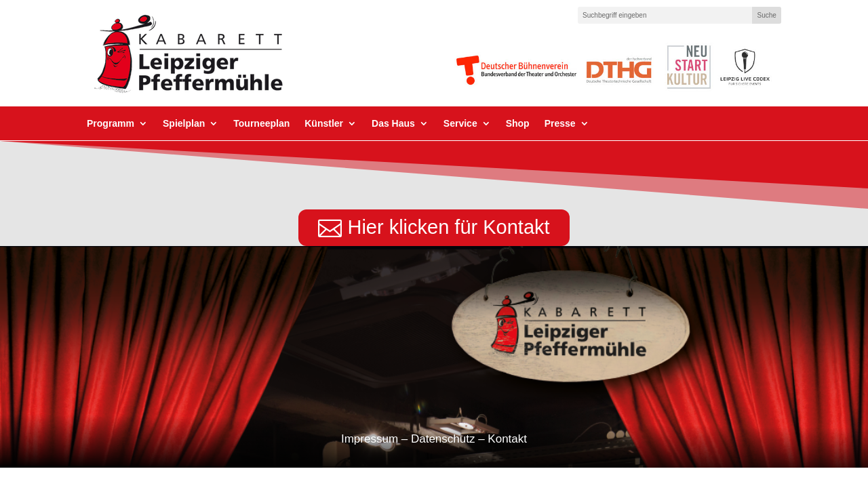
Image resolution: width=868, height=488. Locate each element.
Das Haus (393, 124)
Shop (518, 124)
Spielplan (184, 124)
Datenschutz (443, 439)
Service (460, 124)
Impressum (370, 439)
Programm (111, 124)
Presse (560, 124)
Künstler (324, 124)
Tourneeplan (261, 124)
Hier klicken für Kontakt (448, 227)
